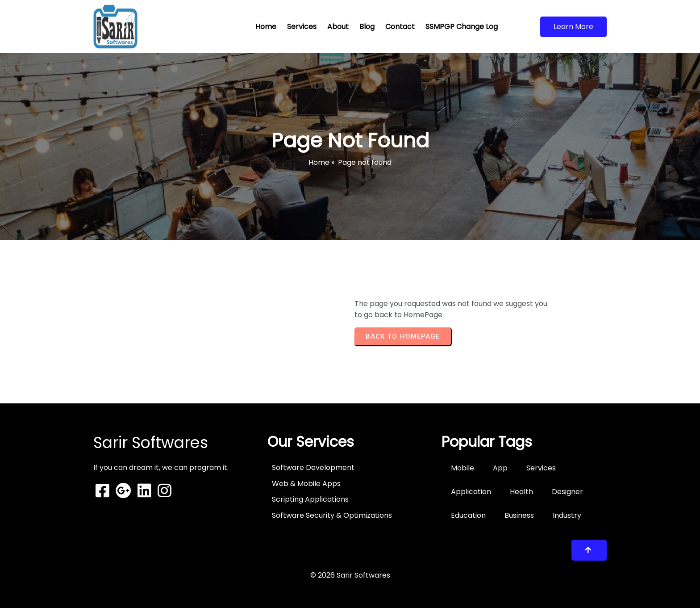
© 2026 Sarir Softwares (350, 575)
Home (319, 162)
